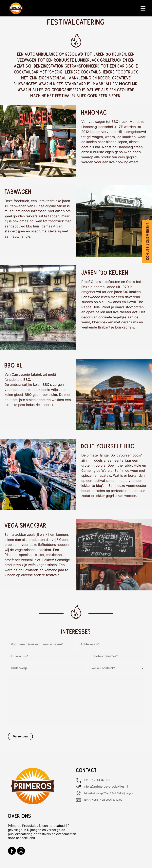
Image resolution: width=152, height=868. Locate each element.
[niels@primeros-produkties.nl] (79, 787)
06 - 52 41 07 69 (97, 780)
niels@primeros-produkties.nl (106, 786)
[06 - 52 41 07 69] (79, 780)
